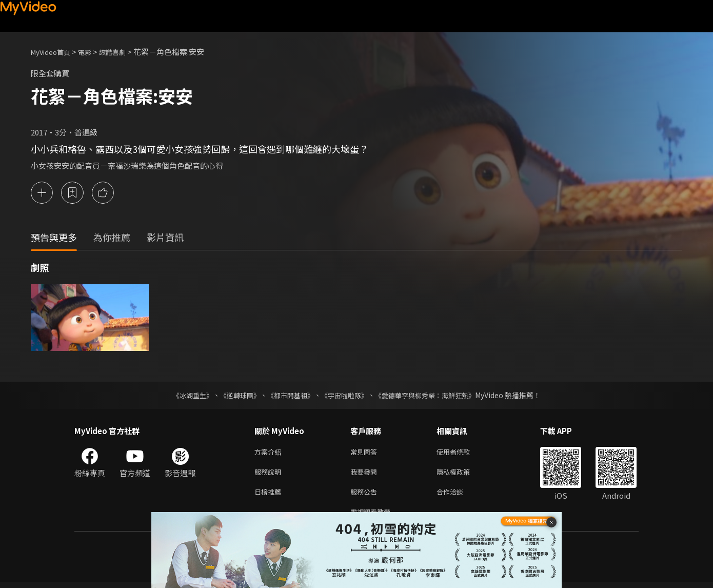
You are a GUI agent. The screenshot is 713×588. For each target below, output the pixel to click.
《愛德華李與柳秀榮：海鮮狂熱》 (431, 395)
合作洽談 (458, 495)
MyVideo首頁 (54, 52)
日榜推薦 (270, 495)
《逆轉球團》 (234, 395)
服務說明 (270, 474)
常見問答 (366, 452)
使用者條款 (462, 452)
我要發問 (366, 474)
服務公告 (366, 495)
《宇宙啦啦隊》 (345, 395)
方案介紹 (270, 452)
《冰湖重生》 (184, 395)
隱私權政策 (462, 474)
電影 (93, 52)
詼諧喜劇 (124, 52)
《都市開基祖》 (288, 395)
